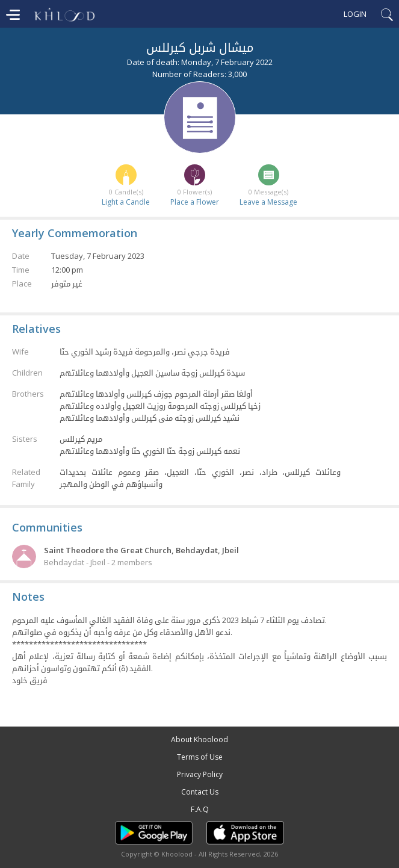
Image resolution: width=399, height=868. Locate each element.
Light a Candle (126, 202)
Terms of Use (200, 757)
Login (355, 14)
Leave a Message (268, 202)
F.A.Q (200, 809)
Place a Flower (195, 202)
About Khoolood (199, 739)
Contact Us (200, 792)
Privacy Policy (200, 774)
